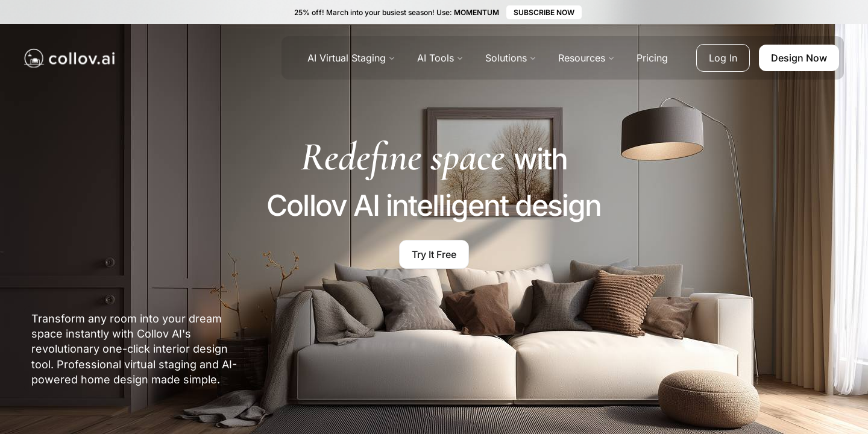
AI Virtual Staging (351, 58)
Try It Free (434, 254)
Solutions (511, 58)
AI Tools (440, 58)
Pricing (652, 58)
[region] (747, 354)
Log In (723, 58)
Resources (587, 58)
